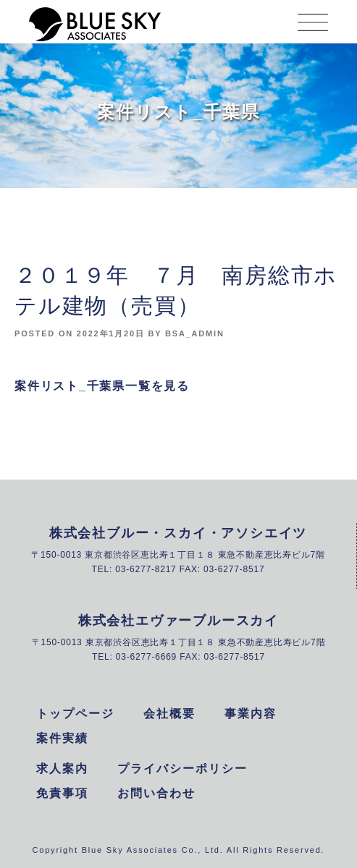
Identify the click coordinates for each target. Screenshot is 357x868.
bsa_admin (195, 333)
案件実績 (62, 738)
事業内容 (251, 714)
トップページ (75, 714)
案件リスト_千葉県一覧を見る (102, 386)
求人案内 (62, 769)
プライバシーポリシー (182, 769)
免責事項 (62, 793)
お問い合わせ (156, 793)
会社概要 (169, 714)
